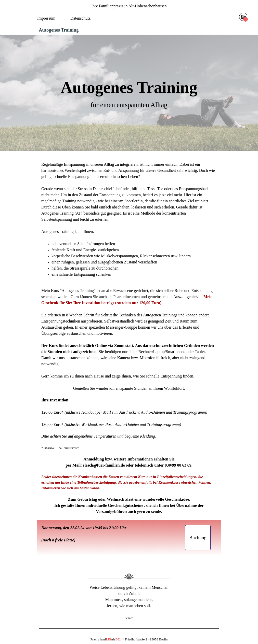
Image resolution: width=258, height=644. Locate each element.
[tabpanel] (129, 6)
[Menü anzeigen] (132, 19)
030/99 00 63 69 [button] (178, 465)
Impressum (46, 18)
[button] (198, 538)
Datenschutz (80, 18)
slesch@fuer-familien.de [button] (104, 465)
